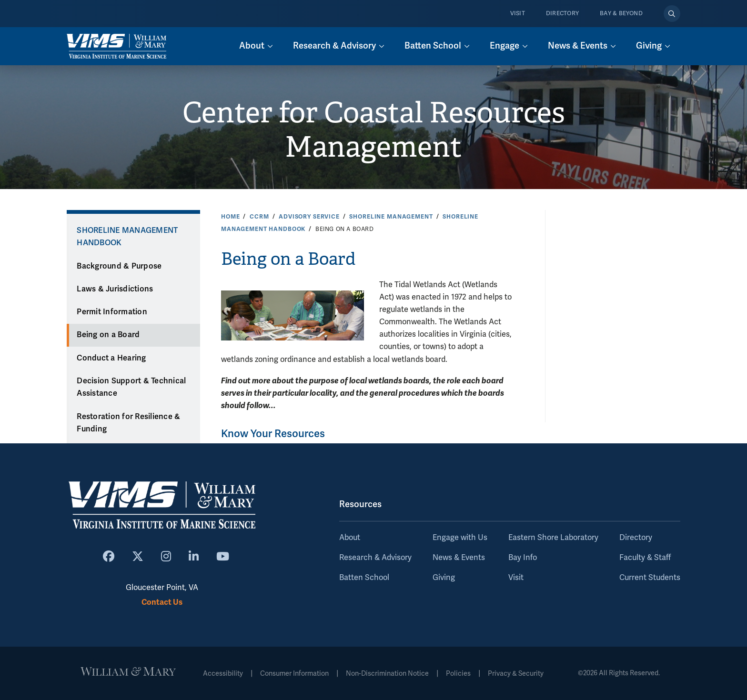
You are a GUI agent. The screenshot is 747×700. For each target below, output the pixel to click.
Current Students (650, 578)
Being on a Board (108, 335)
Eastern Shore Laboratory (553, 538)
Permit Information (112, 312)
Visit (518, 14)
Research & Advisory (375, 558)
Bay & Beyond (621, 14)
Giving (444, 578)
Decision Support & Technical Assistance (131, 387)
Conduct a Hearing (111, 358)
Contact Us (162, 602)
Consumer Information (294, 674)
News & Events (459, 558)
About (350, 538)
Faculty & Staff (645, 558)
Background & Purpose (119, 266)
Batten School (364, 578)
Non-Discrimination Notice (387, 674)
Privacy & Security (516, 674)
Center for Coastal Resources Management (374, 130)
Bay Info (523, 558)
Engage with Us (460, 538)
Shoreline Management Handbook (127, 237)
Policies (458, 674)
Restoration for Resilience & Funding (128, 423)
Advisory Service (309, 217)
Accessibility (223, 674)
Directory (562, 14)
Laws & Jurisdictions (115, 289)
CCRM (259, 217)
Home (230, 217)
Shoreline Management (391, 217)
